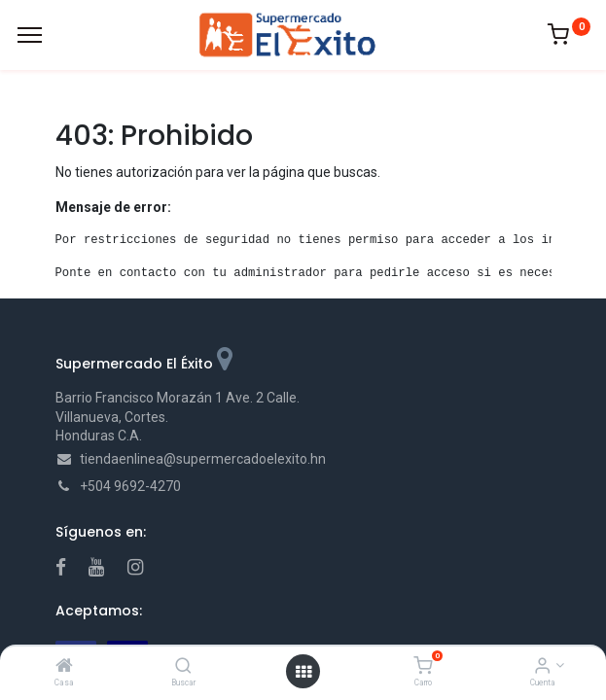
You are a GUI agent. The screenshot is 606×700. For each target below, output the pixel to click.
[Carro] (423, 667)
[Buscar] (183, 667)
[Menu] (30, 35)
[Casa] (64, 667)
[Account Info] (542, 667)
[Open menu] (303, 672)
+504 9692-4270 (130, 486)
